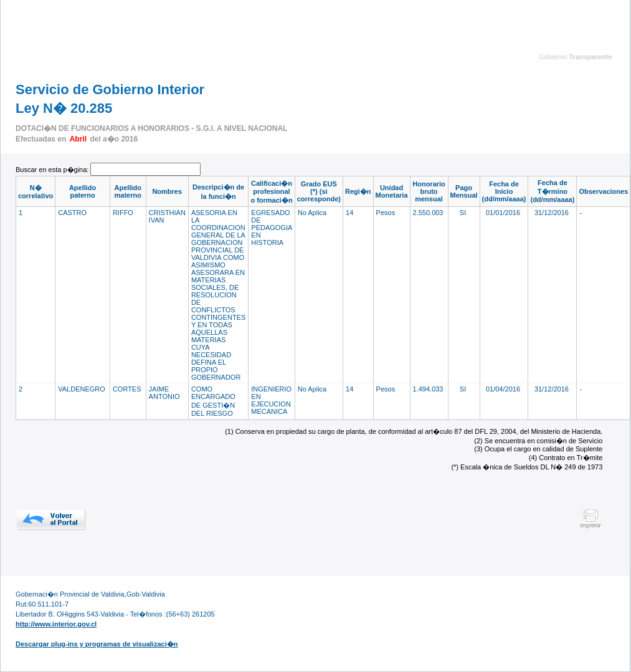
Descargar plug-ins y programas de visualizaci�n (97, 644)
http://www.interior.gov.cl (56, 624)
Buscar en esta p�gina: (53, 170)
